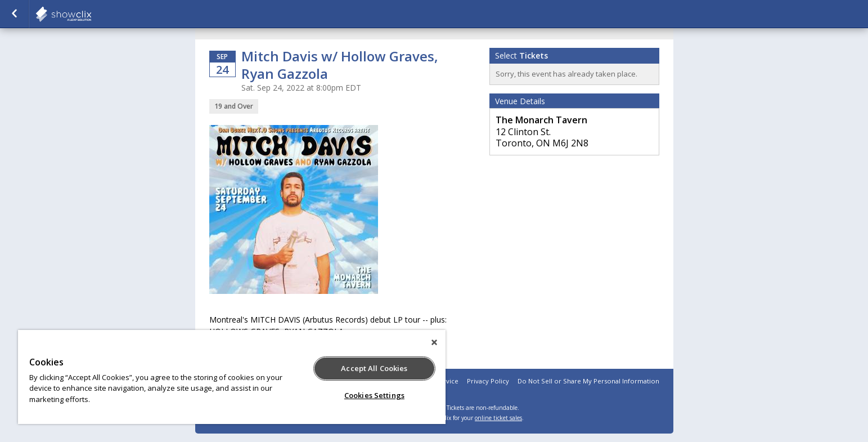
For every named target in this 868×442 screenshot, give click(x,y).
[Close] (434, 342)
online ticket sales (498, 418)
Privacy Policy (488, 381)
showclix (91, 14)
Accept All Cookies (374, 368)
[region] (232, 377)
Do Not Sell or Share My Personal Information (588, 381)
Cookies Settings (374, 395)
